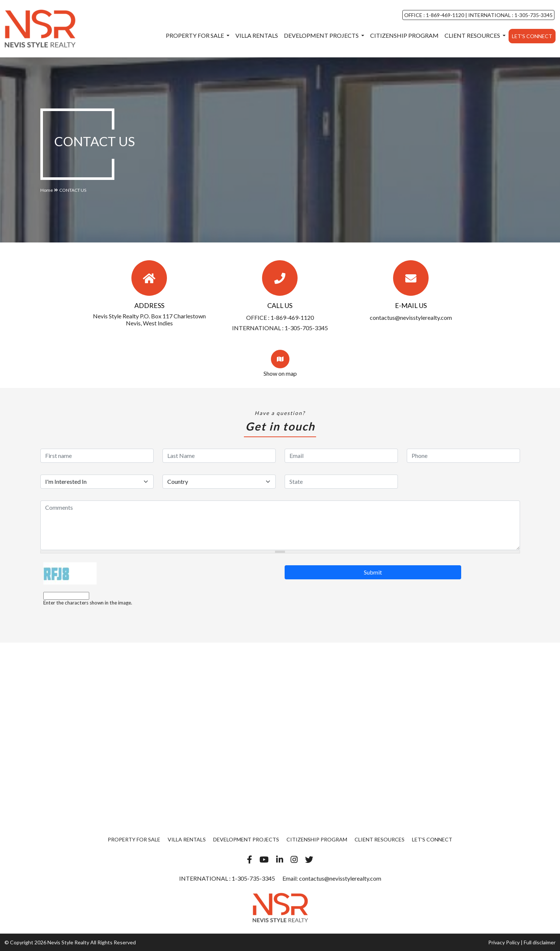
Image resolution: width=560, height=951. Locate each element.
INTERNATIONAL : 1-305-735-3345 (510, 15)
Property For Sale (195, 35)
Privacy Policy (504, 942)
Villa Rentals (257, 35)
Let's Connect (532, 36)
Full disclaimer (540, 942)
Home (47, 190)
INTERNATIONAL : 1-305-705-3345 (280, 328)
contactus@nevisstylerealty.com (411, 317)
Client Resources (473, 35)
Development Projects (322, 35)
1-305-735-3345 (253, 878)
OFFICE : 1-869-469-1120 (435, 15)
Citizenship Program (404, 35)
